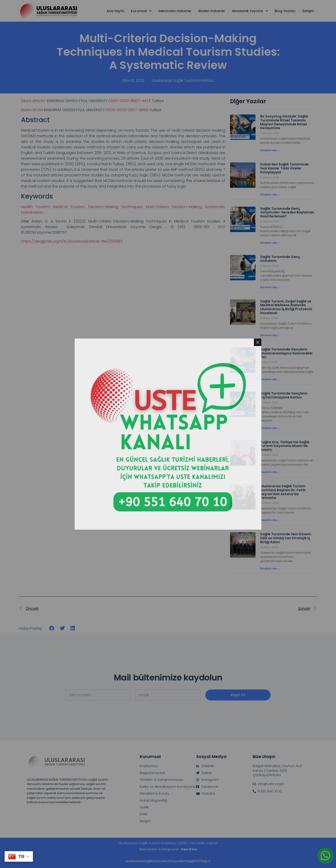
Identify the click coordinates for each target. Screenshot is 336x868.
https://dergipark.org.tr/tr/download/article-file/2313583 (72, 241)
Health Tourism (35, 207)
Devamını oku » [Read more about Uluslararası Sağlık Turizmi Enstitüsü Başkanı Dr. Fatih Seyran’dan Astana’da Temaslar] (270, 520)
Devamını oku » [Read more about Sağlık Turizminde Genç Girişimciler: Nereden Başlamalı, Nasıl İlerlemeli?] (270, 243)
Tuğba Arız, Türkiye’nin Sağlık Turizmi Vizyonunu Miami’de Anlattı (285, 446)
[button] (52, 628)
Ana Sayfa (115, 11)
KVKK (144, 814)
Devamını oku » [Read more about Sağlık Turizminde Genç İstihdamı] (270, 287)
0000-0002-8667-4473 (129, 101)
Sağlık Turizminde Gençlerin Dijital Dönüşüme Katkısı (284, 395)
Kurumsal (141, 11)
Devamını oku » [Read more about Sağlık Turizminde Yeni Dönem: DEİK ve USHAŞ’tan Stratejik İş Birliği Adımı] (270, 569)
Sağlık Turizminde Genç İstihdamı (280, 259)
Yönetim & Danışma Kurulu (162, 780)
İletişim (308, 11)
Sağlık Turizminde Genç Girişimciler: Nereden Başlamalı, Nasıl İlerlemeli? (287, 213)
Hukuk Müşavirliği (153, 801)
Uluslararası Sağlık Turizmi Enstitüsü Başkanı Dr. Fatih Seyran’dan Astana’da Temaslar (283, 492)
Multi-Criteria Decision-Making (174, 207)
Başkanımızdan (152, 773)
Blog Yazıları (285, 11)
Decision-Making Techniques (115, 207)
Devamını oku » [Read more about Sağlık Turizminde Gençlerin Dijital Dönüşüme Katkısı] (270, 428)
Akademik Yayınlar (250, 11)
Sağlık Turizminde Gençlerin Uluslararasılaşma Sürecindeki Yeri (286, 353)
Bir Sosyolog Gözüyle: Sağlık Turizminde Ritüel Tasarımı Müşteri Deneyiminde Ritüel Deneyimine (284, 122)
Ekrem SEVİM (32, 110)
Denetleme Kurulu (154, 794)
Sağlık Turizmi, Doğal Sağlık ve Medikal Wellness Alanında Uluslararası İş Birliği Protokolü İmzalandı (286, 307)
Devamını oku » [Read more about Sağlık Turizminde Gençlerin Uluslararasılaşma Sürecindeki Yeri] (270, 379)
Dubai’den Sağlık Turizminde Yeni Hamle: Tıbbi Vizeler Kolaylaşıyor (284, 168)
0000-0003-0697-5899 (127, 110)
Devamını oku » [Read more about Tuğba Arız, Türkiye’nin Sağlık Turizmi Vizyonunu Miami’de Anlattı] (270, 472)
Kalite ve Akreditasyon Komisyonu (168, 787)
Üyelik (144, 807)
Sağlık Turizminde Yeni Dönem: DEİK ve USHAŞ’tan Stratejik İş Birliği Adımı (286, 538)
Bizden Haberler (212, 11)
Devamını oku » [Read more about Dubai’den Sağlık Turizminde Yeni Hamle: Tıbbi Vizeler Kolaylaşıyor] (270, 195)
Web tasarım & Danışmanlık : (168, 849)
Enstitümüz (149, 766)
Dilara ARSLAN (33, 101)
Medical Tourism (69, 207)
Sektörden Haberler (175, 11)
